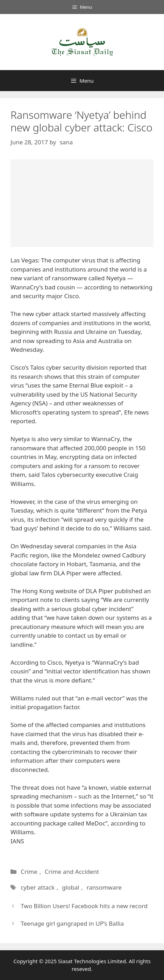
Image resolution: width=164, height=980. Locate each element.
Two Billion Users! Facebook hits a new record (84, 906)
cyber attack (38, 887)
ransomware (104, 887)
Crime (29, 872)
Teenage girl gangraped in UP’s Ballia (72, 923)
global (71, 887)
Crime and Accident (72, 872)
